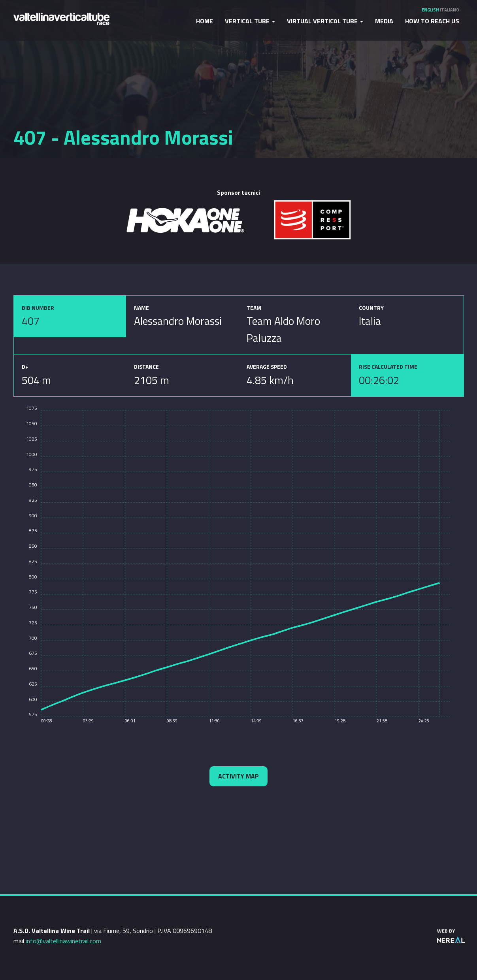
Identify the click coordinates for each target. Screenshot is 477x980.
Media (384, 21)
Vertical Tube (250, 21)
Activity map (238, 776)
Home (205, 21)
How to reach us (432, 21)
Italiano (450, 10)
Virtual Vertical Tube (325, 21)
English (430, 10)
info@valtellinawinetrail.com (63, 941)
